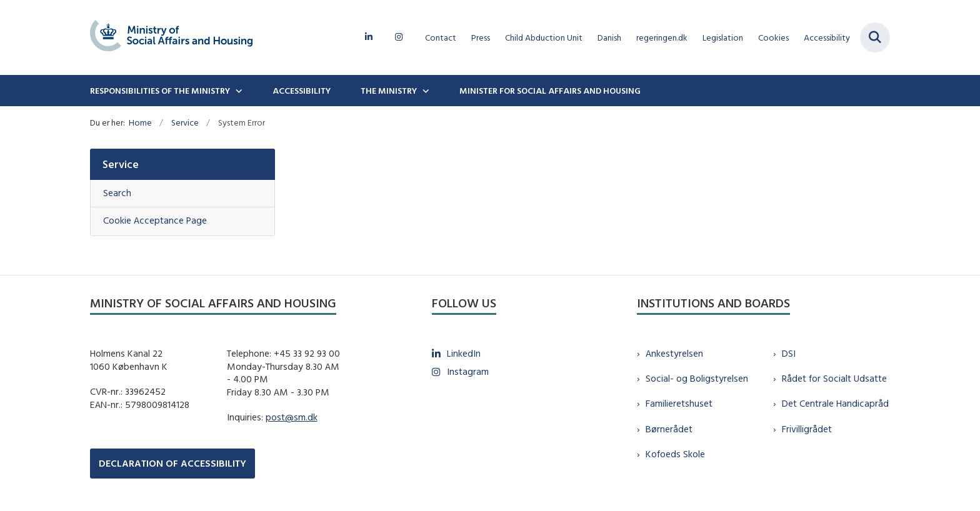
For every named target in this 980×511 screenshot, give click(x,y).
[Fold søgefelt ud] (875, 37)
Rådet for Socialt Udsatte (834, 378)
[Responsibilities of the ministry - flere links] (237, 91)
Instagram (468, 371)
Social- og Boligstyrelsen (697, 378)
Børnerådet (669, 429)
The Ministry (389, 91)
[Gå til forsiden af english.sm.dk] (171, 37)
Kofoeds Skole (675, 454)
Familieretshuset (679, 403)
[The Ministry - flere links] (424, 91)
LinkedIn (464, 353)
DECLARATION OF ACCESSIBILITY (172, 463)
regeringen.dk (662, 38)
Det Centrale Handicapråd (835, 403)
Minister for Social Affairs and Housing (550, 91)
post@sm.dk (292, 417)
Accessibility (302, 91)
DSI (789, 353)
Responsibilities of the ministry (160, 91)
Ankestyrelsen (674, 353)
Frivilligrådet (807, 429)
